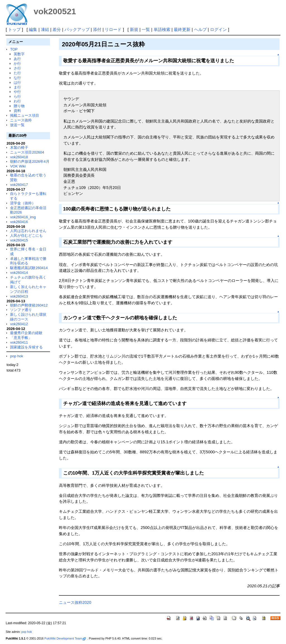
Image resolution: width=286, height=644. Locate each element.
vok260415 (19, 240)
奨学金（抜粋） (23, 203)
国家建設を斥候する (26, 347)
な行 (17, 78)
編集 (33, 29)
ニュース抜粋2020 (75, 602)
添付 (97, 29)
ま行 (17, 87)
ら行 (17, 96)
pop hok (16, 356)
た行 (17, 73)
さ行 (17, 68)
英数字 (19, 54)
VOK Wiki (18, 166)
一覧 (146, 29)
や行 (17, 92)
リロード (113, 29)
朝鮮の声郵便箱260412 (29, 305)
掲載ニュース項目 (25, 115)
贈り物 (19, 106)
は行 (17, 82)
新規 (134, 29)
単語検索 (162, 29)
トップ (14, 29)
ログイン (218, 29)
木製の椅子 (19, 148)
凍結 (45, 29)
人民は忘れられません (28, 231)
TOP (14, 49)
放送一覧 (17, 125)
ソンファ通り (21, 310)
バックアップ (77, 29)
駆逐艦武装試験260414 (29, 268)
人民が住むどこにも (26, 235)
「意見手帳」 (21, 338)
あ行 (17, 59)
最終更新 (182, 29)
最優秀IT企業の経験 (26, 333)
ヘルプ (200, 29)
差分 (57, 29)
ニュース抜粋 (21, 120)
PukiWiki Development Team (65, 638)
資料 (17, 111)
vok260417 (19, 185)
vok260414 (19, 273)
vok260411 (19, 342)
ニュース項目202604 (27, 152)
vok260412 (19, 324)
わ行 (17, 101)
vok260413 (19, 296)
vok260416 (19, 222)
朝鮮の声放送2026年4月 (30, 161)
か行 (17, 64)
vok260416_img (23, 217)
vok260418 (19, 157)
